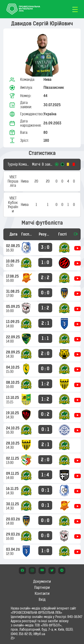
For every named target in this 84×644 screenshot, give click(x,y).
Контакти (42, 593)
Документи (42, 581)
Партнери (42, 587)
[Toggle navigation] (75, 9)
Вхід (42, 599)
